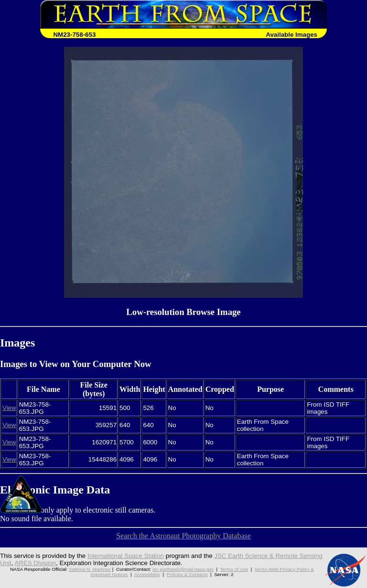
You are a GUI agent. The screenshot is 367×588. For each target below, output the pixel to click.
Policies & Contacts (187, 574)
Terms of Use (234, 569)
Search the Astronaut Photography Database (183, 536)
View (9, 408)
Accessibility (147, 574)
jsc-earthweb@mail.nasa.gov (183, 569)
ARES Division (35, 563)
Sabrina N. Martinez (90, 569)
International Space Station (126, 556)
